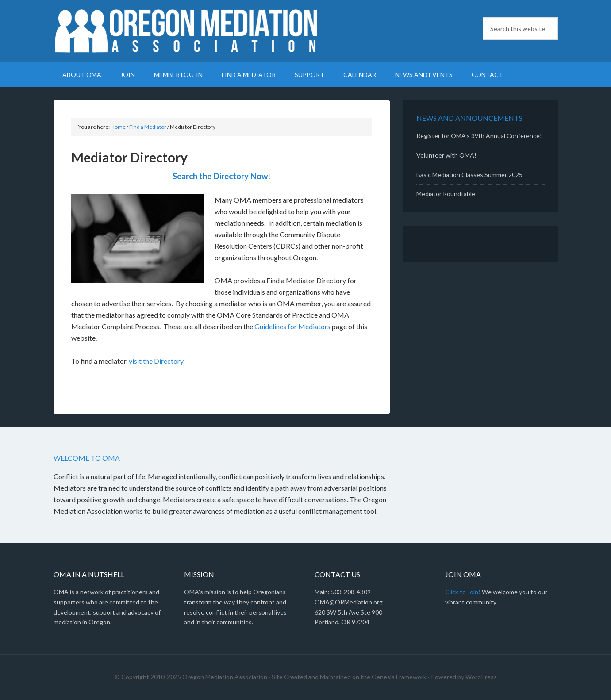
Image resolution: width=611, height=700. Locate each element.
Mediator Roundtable (446, 194)
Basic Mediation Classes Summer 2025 (469, 175)
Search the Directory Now (220, 176)
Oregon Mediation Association (186, 31)
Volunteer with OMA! (446, 155)
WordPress (481, 677)
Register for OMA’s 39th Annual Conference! (479, 136)
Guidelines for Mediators (292, 326)
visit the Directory (156, 361)
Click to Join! (463, 592)
